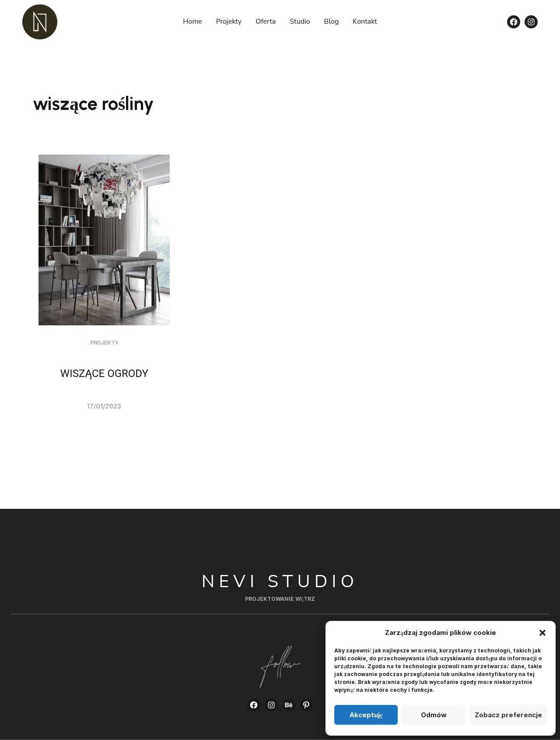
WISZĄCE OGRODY (104, 374)
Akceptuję (366, 715)
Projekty (104, 343)
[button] (542, 633)
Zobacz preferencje (508, 715)
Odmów (434, 715)
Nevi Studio (280, 581)
